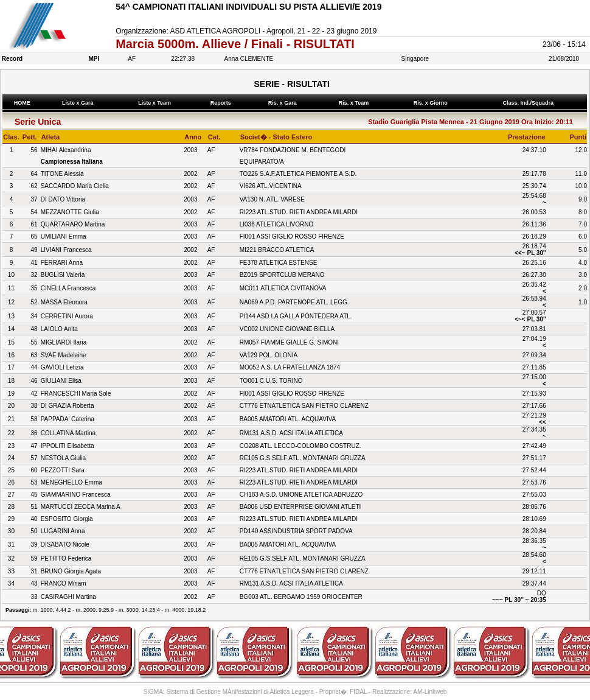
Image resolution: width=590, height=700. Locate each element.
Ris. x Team (355, 103)
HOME (22, 103)
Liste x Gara (80, 103)
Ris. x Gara (284, 103)
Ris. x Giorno (432, 103)
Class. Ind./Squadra (530, 103)
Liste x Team (156, 103)
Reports (222, 103)
